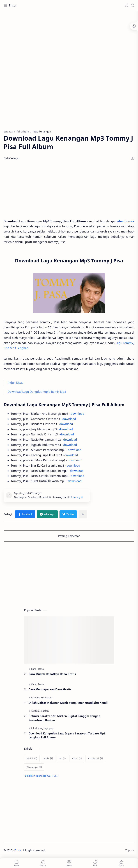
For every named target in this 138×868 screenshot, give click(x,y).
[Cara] (34, 669)
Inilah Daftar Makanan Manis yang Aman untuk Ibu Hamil (68, 703)
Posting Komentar (69, 536)
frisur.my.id (77, 497)
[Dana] (41, 669)
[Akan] (77, 758)
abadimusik (126, 221)
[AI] (62, 758)
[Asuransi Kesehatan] (42, 697)
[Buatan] (45, 711)
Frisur (13, 5)
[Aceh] (48, 758)
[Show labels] (42, 776)
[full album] (37, 728)
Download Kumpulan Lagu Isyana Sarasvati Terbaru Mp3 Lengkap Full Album (67, 735)
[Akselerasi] (95, 758)
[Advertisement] (69, 40)
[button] (126, 5)
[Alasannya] (34, 767)
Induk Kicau (16, 383)
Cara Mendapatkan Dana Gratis (50, 689)
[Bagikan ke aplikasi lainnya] (83, 514)
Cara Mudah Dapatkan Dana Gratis (52, 674)
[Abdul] (32, 758)
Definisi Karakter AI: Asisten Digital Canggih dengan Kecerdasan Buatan (64, 718)
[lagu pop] (49, 728)
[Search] (133, 5)
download (77, 414)
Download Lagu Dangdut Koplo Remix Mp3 (37, 392)
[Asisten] (36, 711)
